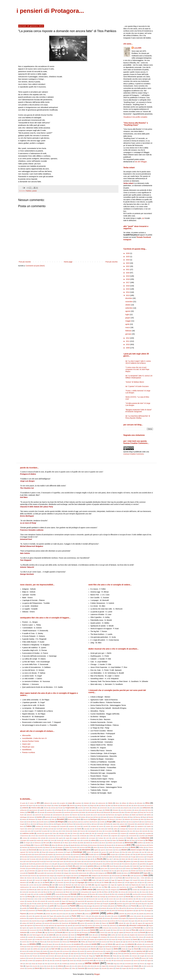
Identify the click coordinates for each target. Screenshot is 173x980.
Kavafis (89, 878)
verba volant (92, 963)
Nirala (29, 899)
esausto (37, 854)
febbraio (129, 331)
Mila (100, 892)
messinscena (59, 892)
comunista (50, 836)
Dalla (108, 840)
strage (130, 949)
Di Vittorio (46, 845)
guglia (39, 871)
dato (128, 840)
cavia (138, 829)
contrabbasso (34, 838)
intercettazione (105, 876)
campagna (54, 826)
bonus (82, 822)
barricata (90, 817)
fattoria (83, 857)
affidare (124, 803)
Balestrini (141, 815)
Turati (121, 958)
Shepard (90, 942)
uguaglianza (39, 961)
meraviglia (143, 890)
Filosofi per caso (28, 747)
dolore (95, 847)
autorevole (38, 815)
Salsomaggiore (37, 935)
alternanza (123, 806)
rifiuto (51, 930)
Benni (79, 819)
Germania (116, 864)
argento (94, 810)
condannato (83, 836)
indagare (66, 873)
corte (107, 838)
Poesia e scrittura (29, 752)
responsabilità (78, 928)
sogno (123, 944)
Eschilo (43, 854)
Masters (140, 887)
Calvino (29, 826)
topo (120, 956)
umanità (57, 961)
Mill (112, 892)
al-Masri (56, 806)
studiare (31, 951)
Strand (136, 949)
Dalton (114, 840)
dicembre (129, 298)
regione (24, 928)
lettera (149, 880)
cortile (113, 838)
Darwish (121, 840)
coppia (68, 838)
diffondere (60, 845)
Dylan (41, 850)
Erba (124, 852)
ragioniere (30, 925)
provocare (104, 921)
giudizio (78, 866)
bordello (102, 822)
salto (45, 935)
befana (24, 819)
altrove (136, 806)
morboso (100, 894)
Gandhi (31, 864)
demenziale (119, 843)
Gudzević (128, 868)
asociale (42, 812)
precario (139, 916)
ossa (28, 904)
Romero (52, 932)
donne (133, 847)
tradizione (23, 958)
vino (54, 966)
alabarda (72, 806)
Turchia (137, 958)
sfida (36, 942)
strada (123, 949)
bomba (70, 822)
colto (93, 833)
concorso (74, 836)
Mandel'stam (43, 887)
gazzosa (62, 864)
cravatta (31, 840)
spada (43, 947)
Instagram (127, 240)
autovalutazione (57, 815)
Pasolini (73, 906)
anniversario (103, 808)
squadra (149, 947)
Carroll (58, 829)
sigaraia (118, 942)
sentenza (128, 939)
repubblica (63, 928)
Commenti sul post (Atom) (35, 266)
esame (30, 854)
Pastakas (105, 906)
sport (130, 947)
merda (24, 892)
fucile (85, 861)
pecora (151, 906)
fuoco (104, 861)
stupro (58, 951)
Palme (98, 904)
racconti (112, 923)
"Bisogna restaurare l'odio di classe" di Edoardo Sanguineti (139, 411)
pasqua (82, 906)
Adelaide (86, 803)
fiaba (70, 859)
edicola (69, 850)
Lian (41, 882)
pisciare (48, 914)
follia (129, 859)
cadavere (122, 824)
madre (76, 885)
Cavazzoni (131, 829)
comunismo (41, 836)
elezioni (124, 850)
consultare (142, 836)
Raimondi (38, 925)
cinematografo (92, 831)
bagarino (120, 815)
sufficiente (74, 951)
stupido (45, 951)
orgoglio (137, 901)
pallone (92, 904)
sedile (65, 939)
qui (143, 218)
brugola (22, 824)
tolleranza (107, 956)
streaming (144, 949)
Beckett (151, 817)
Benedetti (60, 819)
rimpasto (72, 930)
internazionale (116, 876)
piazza (89, 911)
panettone (120, 904)
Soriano (29, 947)
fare (53, 857)
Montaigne (65, 894)
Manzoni (79, 887)
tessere (66, 956)
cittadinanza (123, 831)
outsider (39, 904)
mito (150, 892)
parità (151, 904)
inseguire (68, 876)
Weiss (49, 968)
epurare (104, 852)
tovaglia (142, 956)
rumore (136, 932)
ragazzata (148, 923)
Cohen (54, 833)
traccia (149, 956)
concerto (58, 836)
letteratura (23, 882)
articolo (137, 810)
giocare (29, 866)
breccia (131, 822)
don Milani (109, 847)
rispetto (101, 930)
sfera (31, 942)
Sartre (120, 935)
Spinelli (107, 947)
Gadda (135, 861)
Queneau (74, 923)
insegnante (60, 876)
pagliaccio (79, 904)
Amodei (60, 808)
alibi (98, 806)
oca (142, 899)
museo (37, 897)
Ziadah (118, 968)
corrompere (92, 838)
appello (42, 810)
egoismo (103, 850)
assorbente (67, 812)
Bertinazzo (104, 819)
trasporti (57, 958)
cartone (72, 829)
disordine (40, 847)
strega (151, 949)
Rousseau (85, 932)
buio (52, 824)
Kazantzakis (98, 878)
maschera (114, 887)
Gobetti (134, 866)
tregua (70, 958)
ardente (80, 810)
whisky (60, 968)
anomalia (118, 808)
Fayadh (104, 857)
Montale (74, 894)
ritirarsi (115, 930)
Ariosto (107, 810)
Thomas (84, 956)
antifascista (23, 810)
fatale (77, 857)
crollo (65, 840)
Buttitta (108, 824)
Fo (113, 859)
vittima (86, 966)
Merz (51, 892)
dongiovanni (118, 847)
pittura (55, 914)
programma (132, 918)
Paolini (133, 904)
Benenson (71, 819)
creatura (39, 840)
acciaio (55, 803)
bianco (120, 819)
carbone (30, 829)
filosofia (100, 859)
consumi (150, 836)
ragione (22, 925)
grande (83, 868)
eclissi (47, 850)
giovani (49, 866)
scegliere (80, 937)
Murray (30, 897)
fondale (135, 859)
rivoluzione (148, 930)
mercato (151, 890)
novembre (129, 302)
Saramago (104, 935)
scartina (54, 937)
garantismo (39, 864)
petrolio (54, 911)
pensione (74, 908)
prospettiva (61, 921)
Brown (149, 822)
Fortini (27, 861)
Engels (68, 852)
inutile (132, 876)
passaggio (89, 906)
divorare (75, 847)
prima (69, 918)
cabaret (115, 824)
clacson (137, 831)
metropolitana (85, 892)
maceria (61, 885)
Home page (68, 262)
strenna (24, 951)
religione (48, 928)
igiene (118, 871)
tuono (115, 958)
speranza (82, 947)
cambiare (38, 826)
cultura (93, 840)
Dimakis (85, 845)
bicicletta (136, 819)
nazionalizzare (112, 897)
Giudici (70, 866)
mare (100, 887)
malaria (143, 885)
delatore (111, 843)
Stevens (93, 949)
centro (29, 831)
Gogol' (141, 866)
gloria (117, 866)
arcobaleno (72, 810)
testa (77, 956)
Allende (115, 806)
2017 (128, 282)
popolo (45, 916)
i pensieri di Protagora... (50, 11)
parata (140, 904)
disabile (138, 845)
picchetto (96, 911)
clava (151, 831)
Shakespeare (74, 942)
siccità (97, 942)
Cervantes (44, 831)
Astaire (83, 812)
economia (59, 850)
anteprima (126, 808)
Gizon (105, 866)
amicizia (53, 808)
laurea (79, 880)
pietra (113, 911)
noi (38, 899)
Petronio (61, 911)
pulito (139, 921)
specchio (56, 947)
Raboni (104, 923)
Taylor (101, 954)
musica (43, 897)
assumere (76, 812)
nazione (121, 897)
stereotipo (75, 949)
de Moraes (74, 843)
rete (121, 928)
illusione (141, 871)
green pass (104, 868)
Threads (139, 237)
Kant (65, 878)
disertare (25, 847)
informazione (135, 873)
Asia (29, 812)
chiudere (75, 831)
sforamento (56, 942)
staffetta (35, 949)
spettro (89, 947)
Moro (113, 894)
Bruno (29, 824)
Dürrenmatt (32, 850)
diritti (128, 845)
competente (132, 833)
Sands (73, 935)
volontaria (111, 966)
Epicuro (89, 852)
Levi (30, 882)
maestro (83, 885)
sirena (57, 944)
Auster (22, 815)
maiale (127, 885)
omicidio (57, 901)
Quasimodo (65, 923)
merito (39, 892)
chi (62, 831)
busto (95, 824)
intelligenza (95, 876)
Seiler (85, 939)
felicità (117, 857)
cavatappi (123, 829)
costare (135, 838)
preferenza (23, 918)
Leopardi (135, 880)
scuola (58, 939)
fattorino (90, 857)
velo (58, 964)
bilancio (149, 819)
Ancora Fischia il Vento (31, 741)
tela (114, 954)
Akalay (42, 806)
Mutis (49, 897)
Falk (134, 854)
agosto (128, 311)
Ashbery (23, 812)
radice (128, 923)
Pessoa (40, 911)
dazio (133, 840)
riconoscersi (33, 930)
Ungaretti (64, 961)
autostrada (47, 815)
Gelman (82, 864)
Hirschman (88, 871)
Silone (137, 942)
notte (85, 899)
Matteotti (32, 890)
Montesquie (84, 894)
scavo (73, 937)
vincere (42, 966)
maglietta (120, 885)
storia (116, 949)
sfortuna (65, 942)
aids (37, 806)
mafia (90, 885)
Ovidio (45, 904)
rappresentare (61, 925)
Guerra (136, 868)
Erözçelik (23, 854)
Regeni (151, 925)
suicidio (82, 951)
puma (144, 921)
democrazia (129, 843)
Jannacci (29, 878)
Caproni (22, 829)
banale (55, 817)
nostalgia (72, 899)
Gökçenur (148, 866)
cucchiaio (86, 840)
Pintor (143, 911)
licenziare (61, 882)
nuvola (124, 899)
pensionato (66, 908)
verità (121, 964)
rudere (109, 932)
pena (38, 908)
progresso (141, 918)
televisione (142, 954)
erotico (149, 852)
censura (22, 831)
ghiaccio (135, 864)
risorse (93, 930)
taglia (67, 954)
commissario (114, 833)
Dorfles (141, 847)
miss (138, 892)
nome (43, 899)
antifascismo (146, 808)
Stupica (38, 951)
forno (22, 861)
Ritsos (134, 930)
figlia (89, 859)
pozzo (132, 916)
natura (88, 897)
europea (113, 854)
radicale (121, 923)
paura (127, 906)
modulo (22, 894)
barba (77, 817)
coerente (39, 833)
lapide (52, 880)
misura (144, 892)
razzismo (90, 925)
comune (33, 836)
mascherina (123, 887)
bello (53, 819)
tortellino (127, 956)
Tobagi (91, 956)
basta (105, 817)
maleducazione (25, 887)
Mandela (52, 887)
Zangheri (97, 968)
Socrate (103, 944)
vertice (135, 964)
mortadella (120, 894)
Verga (115, 964)
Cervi (51, 831)
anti (133, 808)
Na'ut (55, 897)
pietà (108, 911)
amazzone (150, 806)
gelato (69, 864)
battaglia (118, 817)
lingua (73, 882)
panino (127, 904)
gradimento (59, 868)
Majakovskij (135, 885)
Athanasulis (107, 812)
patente (112, 906)
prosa (50, 921)
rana (45, 925)
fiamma (77, 859)
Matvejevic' (60, 890)
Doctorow (82, 847)
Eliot (33, 852)
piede (102, 911)
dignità (73, 845)
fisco (108, 859)
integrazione (85, 876)
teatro (107, 953)
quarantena (56, 923)
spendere (74, 947)
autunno (67, 815)
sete (141, 939)
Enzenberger (78, 852)
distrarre (48, 847)
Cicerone (83, 831)
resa (70, 928)
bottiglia (118, 822)
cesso (57, 831)
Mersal (45, 892)
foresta (149, 859)
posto (103, 916)
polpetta (141, 914)
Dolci (89, 847)
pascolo (65, 906)
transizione (39, 958)
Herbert (73, 871)
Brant (125, 822)
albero (86, 806)
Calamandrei (131, 824)
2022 (128, 266)
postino (96, 916)
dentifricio (140, 843)
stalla (42, 949)
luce (143, 882)
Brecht (137, 822)
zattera (111, 968)
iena (113, 871)
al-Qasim (64, 806)
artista (143, 810)
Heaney (66, 871)
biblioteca (128, 819)
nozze (99, 899)
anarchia (80, 808)
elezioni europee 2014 (138, 850)
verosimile (128, 964)
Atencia (99, 812)
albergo (79, 806)
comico (106, 833)
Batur (132, 817)
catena (103, 829)
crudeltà (72, 840)
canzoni (124, 826)
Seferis (71, 939)
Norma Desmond (53, 899)
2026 (128, 253)
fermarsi (24, 859)
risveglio (108, 930)
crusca (78, 840)
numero (111, 899)
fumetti (91, 861)
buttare (101, 824)
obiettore (131, 899)
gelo (88, 864)
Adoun (117, 803)
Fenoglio (133, 857)
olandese (30, 901)
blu (47, 822)
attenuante (116, 812)
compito (140, 833)
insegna (52, 876)
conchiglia (66, 836)
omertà (50, 901)
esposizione (59, 854)
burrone (85, 824)
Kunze (135, 878)
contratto (43, 838)
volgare (104, 966)
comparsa (123, 833)
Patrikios (29, 191)
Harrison (46, 871)
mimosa (123, 892)
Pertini (24, 911)
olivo (36, 901)
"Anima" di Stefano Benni (135, 382)
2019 (128, 276)
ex (118, 854)
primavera (76, 918)
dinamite (102, 845)
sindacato (150, 942)
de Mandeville (56, 843)
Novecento (92, 899)
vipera (68, 966)
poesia (87, 914)
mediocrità (100, 890)
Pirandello (40, 914)
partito (52, 906)
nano (60, 897)
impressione (50, 873)
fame (145, 854)
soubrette (36, 947)
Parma (24, 906)
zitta (130, 968)
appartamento (33, 810)
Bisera (35, 822)
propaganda (149, 918)
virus (73, 966)
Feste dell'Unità (61, 859)
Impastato (31, 873)
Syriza (35, 954)
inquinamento (43, 876)
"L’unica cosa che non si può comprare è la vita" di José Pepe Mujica (137, 369)
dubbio (24, 850)
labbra (149, 878)
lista (98, 882)
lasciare (59, 880)
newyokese (150, 897)
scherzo (119, 937)
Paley (86, 904)
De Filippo (149, 840)
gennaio (129, 334)
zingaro (124, 968)
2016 (128, 286)
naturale (95, 897)
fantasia (32, 857)
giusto (99, 866)
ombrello (43, 901)
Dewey (28, 845)
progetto (124, 918)
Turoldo (151, 958)
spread (142, 947)
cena (149, 829)
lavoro (86, 880)
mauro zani (26, 744)
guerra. (22, 871)
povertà (123, 916)
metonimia (75, 892)
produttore (116, 918)
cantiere (108, 826)
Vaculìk (142, 961)
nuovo (118, 899)
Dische (151, 845)
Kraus (120, 878)
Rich (150, 928)
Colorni (75, 833)
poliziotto (122, 914)
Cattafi (109, 829)
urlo (102, 961)
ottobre (128, 305)
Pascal (59, 906)
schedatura (104, 937)
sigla (124, 942)
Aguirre (31, 806)
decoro (104, 843)
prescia (39, 918)
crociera (59, 840)
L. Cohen (142, 878)
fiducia (83, 859)
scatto (67, 937)
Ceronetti (36, 831)
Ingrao (146, 873)
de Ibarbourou (37, 843)
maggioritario (104, 885)
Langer (45, 880)
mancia (34, 887)
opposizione (90, 901)
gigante (151, 864)
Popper (51, 916)
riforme (64, 930)
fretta (67, 861)
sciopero (30, 939)
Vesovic (142, 964)
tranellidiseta (27, 750)
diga (67, 845)
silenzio (130, 942)
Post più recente (25, 262)
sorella (22, 947)
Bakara (127, 815)
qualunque (39, 923)
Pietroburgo (121, 911)
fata (72, 857)
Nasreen (81, 897)
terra (28, 956)
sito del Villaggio (141, 162)
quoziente (90, 923)
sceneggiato (94, 937)
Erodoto (136, 852)
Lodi (126, 882)
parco (146, 904)
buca (47, 824)
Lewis (36, 882)
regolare (31, 928)
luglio (128, 315)
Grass (89, 868)
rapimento (51, 925)
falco (129, 854)
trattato (64, 958)
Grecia (96, 868)
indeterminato (82, 873)
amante (142, 806)
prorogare (42, 921)
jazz (41, 878)
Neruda (128, 897)
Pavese (134, 906)
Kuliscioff (128, 878)
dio (114, 845)
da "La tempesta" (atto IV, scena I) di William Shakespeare (139, 377)
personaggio (149, 908)
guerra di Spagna (146, 868)
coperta (61, 838)
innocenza (33, 876)
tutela (24, 961)
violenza (60, 966)
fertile (40, 859)
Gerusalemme (126, 864)
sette (146, 939)
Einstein (111, 850)
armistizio (129, 810)
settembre (129, 308)
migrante (94, 892)
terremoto (43, 956)
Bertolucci (113, 819)
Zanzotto (104, 968)
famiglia (151, 854)
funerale (98, 861)
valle (21, 964)
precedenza (147, 916)
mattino (39, 890)
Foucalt (41, 861)
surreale (116, 951)
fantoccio (47, 857)
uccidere (30, 961)
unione (72, 961)
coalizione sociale (28, 833)
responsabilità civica (91, 928)
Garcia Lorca (48, 864)
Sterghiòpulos (84, 949)
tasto (95, 954)
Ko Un (114, 878)
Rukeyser (128, 932)
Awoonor (75, 815)
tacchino (60, 954)
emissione (61, 852)
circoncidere (108, 831)
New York (141, 897)
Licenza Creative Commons (134, 454)
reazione (98, 925)
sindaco (25, 944)
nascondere (67, 897)
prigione (62, 918)
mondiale (41, 894)
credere (46, 840)
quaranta (47, 923)
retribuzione (128, 928)
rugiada (121, 932)
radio (134, 923)
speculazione (65, 947)
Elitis (38, 852)
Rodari (40, 932)
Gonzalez (23, 868)
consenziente (132, 836)
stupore (52, 951)
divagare (60, 847)
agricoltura (23, 806)
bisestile (41, 822)
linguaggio (81, 882)
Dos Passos (149, 847)
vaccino (136, 961)
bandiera (70, 817)
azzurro (95, 815)
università (84, 961)
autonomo (29, 815)
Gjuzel (111, 866)
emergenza (52, 852)
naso (75, 897)
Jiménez (47, 878)
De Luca (46, 843)
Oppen (64, 901)
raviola (77, 925)
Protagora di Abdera (84, 921)
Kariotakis (73, 878)
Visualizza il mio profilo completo (135, 117)
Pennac (51, 908)
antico (138, 808)
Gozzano (49, 868)
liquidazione (91, 882)
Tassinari (89, 954)
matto (45, 890)
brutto (34, 824)
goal (123, 866)
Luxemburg (45, 885)
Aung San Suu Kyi (146, 812)
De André (140, 840)
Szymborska (43, 954)
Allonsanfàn (26, 735)
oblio (137, 899)
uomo (91, 961)
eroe (143, 852)
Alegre (92, 806)
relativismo (39, 928)
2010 (128, 344)
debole (88, 843)
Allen (109, 806)
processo (108, 918)
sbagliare (132, 935)
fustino (115, 861)
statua (62, 949)
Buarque (41, 824)
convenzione (52, 838)
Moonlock (93, 894)
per (88, 908)
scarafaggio (39, 937)
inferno (126, 873)
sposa (136, 947)
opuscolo (99, 901)
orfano (124, 901)
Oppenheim (72, 901)
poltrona (149, 914)
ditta (54, 847)
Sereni (135, 939)
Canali (79, 826)
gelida (75, 864)
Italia (146, 875)
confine (91, 836)
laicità (31, 880)
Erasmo (117, 852)
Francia (55, 861)
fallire (139, 854)
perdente (104, 908)
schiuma (141, 937)
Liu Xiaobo (105, 882)
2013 (128, 295)
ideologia (106, 871)
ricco (144, 928)
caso (91, 829)
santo (96, 935)
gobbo (128, 866)
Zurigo (141, 968)
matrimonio (23, 890)
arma (122, 810)
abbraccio (47, 803)
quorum (82, 923)
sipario (50, 944)
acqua (70, 803)
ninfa (24, 899)
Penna (44, 908)
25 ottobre (31, 803)
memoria (123, 889)
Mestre (68, 892)
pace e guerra (67, 904)
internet (125, 876)
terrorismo (51, 956)
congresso (123, 836)
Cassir (96, 829)
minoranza (131, 892)
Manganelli (69, 887)
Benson (86, 819)
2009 (128, 348)
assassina (50, 812)
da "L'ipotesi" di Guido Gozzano (137, 386)
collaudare (62, 833)
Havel (59, 871)
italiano (22, 878)
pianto (83, 911)
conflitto (98, 836)
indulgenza (101, 873)
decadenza (96, 843)
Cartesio (65, 829)
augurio (135, 812)
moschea (135, 894)
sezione (24, 942)
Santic (90, 935)
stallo (47, 949)
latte (73, 880)
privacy (92, 918)
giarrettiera (143, 864)
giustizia (91, 866)
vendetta (64, 964)
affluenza (132, 803)
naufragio (103, 897)
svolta (132, 951)
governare (41, 868)
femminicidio (125, 857)
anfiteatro (95, 808)
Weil (43, 968)
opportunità (81, 901)
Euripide (91, 854)
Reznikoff (137, 928)
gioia (35, 866)
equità (110, 852)
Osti (33, 904)
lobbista (120, 882)
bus (90, 824)
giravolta (56, 866)
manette (60, 887)
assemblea (58, 812)
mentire (135, 890)
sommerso (148, 944)
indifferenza (92, 873)
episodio (96, 852)
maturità (52, 890)
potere (109, 916)
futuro (121, 861)
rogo (46, 932)
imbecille (148, 871)
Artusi (149, 810)
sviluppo (123, 951)
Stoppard (108, 949)
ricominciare (24, 930)
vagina (149, 961)
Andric (87, 808)
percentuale (95, 908)
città (116, 831)
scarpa (47, 937)
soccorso (69, 944)
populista (59, 916)
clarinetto (145, 831)
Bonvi (88, 822)
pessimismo (32, 911)
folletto (123, 859)
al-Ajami (49, 806)
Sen (108, 939)
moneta (57, 894)
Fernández (33, 859)
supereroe (89, 951)
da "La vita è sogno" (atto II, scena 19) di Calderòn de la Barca (138, 362)
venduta (80, 964)
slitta (62, 944)
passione (97, 906)
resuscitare (114, 928)
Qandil (31, 923)
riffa (40, 930)
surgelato (108, 951)
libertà (47, 882)
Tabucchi (53, 954)
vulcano (22, 968)
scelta (86, 937)
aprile (128, 324)
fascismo (66, 857)
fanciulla (25, 857)
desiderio (148, 843)
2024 (128, 260)
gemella (94, 864)
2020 (128, 273)
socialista (86, 944)
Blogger (97, 974)
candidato (93, 826)
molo (35, 894)
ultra (51, 961)
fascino (59, 857)
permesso (131, 908)
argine (101, 810)
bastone (111, 817)
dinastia (109, 845)
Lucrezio (31, 885)
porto (90, 916)
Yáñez (74, 968)
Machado (69, 885)
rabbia (97, 923)
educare (76, 850)
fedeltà (110, 857)
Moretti (107, 894)
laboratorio (23, 880)
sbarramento (141, 935)
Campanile (63, 826)
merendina (32, 892)
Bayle (144, 817)
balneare (32, 817)
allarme (103, 806)
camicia (46, 826)
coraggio (75, 838)
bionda (28, 822)
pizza (67, 914)
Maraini (87, 887)
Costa (128, 838)
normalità (64, 899)
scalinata (23, 937)
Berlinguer (94, 819)
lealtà (100, 880)
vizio (98, 966)
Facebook (147, 237)
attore (123, 812)
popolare (37, 916)
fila (94, 859)
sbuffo (149, 935)
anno (111, 808)
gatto (56, 864)
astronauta (91, 812)
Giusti (84, 866)
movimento (143, 894)
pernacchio (140, 908)
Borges (110, 822)
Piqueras (23, 914)
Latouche (66, 880)
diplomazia (121, 845)
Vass (46, 964)
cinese (100, 831)
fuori (110, 861)
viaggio (149, 964)
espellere (50, 854)
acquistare (78, 803)
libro (54, 882)
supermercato (99, 951)
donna (126, 847)
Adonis (110, 803)
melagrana (114, 890)
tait (77, 954)
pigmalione (130, 911)
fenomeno (141, 857)
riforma (57, 930)
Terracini (35, 956)
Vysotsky (30, 968)
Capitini (149, 826)
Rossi (67, 932)
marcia (94, 887)
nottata (79, 899)
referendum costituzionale (137, 925)
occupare (148, 899)
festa (52, 859)
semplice (92, 939)
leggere (128, 880)
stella (68, 949)
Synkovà (28, 954)
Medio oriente (88, 889)
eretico (130, 852)
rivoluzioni (23, 932)
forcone (142, 859)
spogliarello (115, 947)
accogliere (62, 803)
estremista (76, 854)
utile (112, 961)
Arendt (87, 810)
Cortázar (101, 838)
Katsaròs (82, 878)
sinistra (32, 944)
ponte (30, 916)
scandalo (30, 937)
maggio (128, 321)
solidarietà (131, 944)
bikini (142, 819)
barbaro (83, 817)
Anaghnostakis (70, 808)
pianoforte (75, 911)
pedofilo (24, 908)
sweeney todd (141, 951)
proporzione (26, 921)
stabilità (22, 949)
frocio (73, 861)
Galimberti (150, 861)
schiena (134, 937)
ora (105, 901)
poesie (34, 191)
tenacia (22, 956)
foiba (117, 859)
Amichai (46, 808)
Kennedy (107, 878)
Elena (117, 850)
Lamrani (38, 880)
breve (143, 822)
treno (76, 958)
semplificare (100, 939)
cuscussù (102, 840)
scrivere (45, 939)
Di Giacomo (37, 845)
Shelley (83, 942)
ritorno (121, 930)
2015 (128, 289)
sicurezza (104, 942)
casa (85, 829)
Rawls (83, 925)
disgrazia (32, 847)
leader (94, 880)
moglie (29, 894)
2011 (128, 341)
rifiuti (45, 930)
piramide (31, 914)
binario (22, 822)
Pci (146, 906)
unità (77, 961)
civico (131, 831)
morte (128, 894)
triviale (95, 958)
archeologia (58, 810)
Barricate (98, 817)
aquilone (49, 810)
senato (113, 939)
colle (69, 833)
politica (110, 913)
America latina (36, 808)
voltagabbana (127, 966)
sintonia (44, 944)
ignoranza (126, 871)
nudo (105, 899)
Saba (22, 935)
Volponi (119, 966)
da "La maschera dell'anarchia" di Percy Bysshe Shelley (138, 417)
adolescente (102, 803)
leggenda (120, 880)
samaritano (65, 935)
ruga (115, 932)
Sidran (111, 942)
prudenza (113, 921)
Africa (147, 803)
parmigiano (32, 906)
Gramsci (74, 868)
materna (148, 887)
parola (40, 906)
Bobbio (53, 822)
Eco (52, 850)
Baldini (134, 815)
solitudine (139, 944)
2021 (128, 269)
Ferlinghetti (150, 857)
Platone (80, 914)
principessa (85, 918)
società (94, 944)
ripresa (86, 930)
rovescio (102, 932)
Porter (74, 916)
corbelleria (83, 838)
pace (58, 904)
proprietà (34, 921)
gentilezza (108, 864)
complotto (148, 833)
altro (130, 806)
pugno (133, 921)
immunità (23, 873)
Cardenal (37, 829)
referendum (122, 925)
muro (24, 897)
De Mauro (66, 843)
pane (112, 904)
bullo (65, 824)
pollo (135, 914)
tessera (59, 956)
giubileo (63, 866)
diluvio (79, 845)
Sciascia (23, 939)
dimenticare (93, 845)
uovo (97, 961)
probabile (100, 918)
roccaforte (32, 932)
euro (97, 854)
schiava (126, 937)
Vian (22, 966)
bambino (40, 817)
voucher (149, 966)
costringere (23, 840)
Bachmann (111, 815)
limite (67, 882)
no (34, 899)
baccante (103, 815)
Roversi (93, 932)
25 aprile (23, 803)
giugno (128, 318)
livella (113, 882)
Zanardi (89, 968)
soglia (117, 944)
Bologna (61, 822)
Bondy (76, 822)
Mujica (151, 894)
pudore (127, 921)
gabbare (128, 861)
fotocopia (34, 861)
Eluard (44, 852)
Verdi (109, 964)
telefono (134, 954)
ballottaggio (23, 817)
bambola (48, 817)
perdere (111, 908)
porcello (67, 916)
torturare (135, 956)
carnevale (51, 829)
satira (125, 935)
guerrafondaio (31, 871)
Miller (117, 892)
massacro (132, 887)
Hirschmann (98, 871)
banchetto (62, 817)
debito (82, 843)
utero (107, 961)
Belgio (40, 819)
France (48, 861)
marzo (128, 327)
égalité (96, 850)
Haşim (53, 871)
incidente (59, 873)
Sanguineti (81, 935)
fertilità (46, 859)
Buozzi (71, 824)
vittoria (92, 966)
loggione (132, 882)
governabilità (32, 868)
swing (22, 954)
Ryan (149, 932)
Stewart (101, 949)
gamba (24, 864)
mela (106, 890)
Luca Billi (138, 48)
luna (38, 885)
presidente (55, 918)
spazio (49, 947)
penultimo (82, 908)
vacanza (118, 961)
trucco (102, 958)
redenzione (113, 925)
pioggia (149, 911)
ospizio (22, 904)
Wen (54, 968)
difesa (53, 845)
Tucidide (109, 958)
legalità (106, 880)
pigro (137, 911)
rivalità (140, 930)
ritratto (127, 930)
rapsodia (70, 925)
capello (133, 826)
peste (48, 911)
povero (116, 916)
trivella (89, 958)
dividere (67, 847)
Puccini (120, 921)
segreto (79, 939)
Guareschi (113, 868)
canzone (116, 826)
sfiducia (42, 942)
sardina (113, 935)
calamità (140, 824)
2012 (128, 338)
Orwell (149, 901)
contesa (25, 838)
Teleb (119, 954)
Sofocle (110, 944)
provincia (96, 921)
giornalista (42, 866)
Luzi (53, 885)
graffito (66, 868)
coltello (87, 833)
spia (94, 947)
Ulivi (46, 961)
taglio (72, 954)
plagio (73, 914)
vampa (33, 964)
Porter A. (83, 916)
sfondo (49, 942)
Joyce (59, 878)
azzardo (88, 815)
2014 (128, 292)
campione (71, 826)
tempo (149, 954)
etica (83, 854)
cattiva (115, 829)
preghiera (32, 918)
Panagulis (105, 904)
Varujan (40, 964)
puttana (24, 923)
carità (44, 829)
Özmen (52, 904)
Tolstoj (115, 956)
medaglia (77, 890)
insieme (76, 876)
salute (51, 935)
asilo (36, 812)
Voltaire (136, 966)
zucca (135, 968)
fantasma (39, 857)
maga (96, 885)
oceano (22, 901)
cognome (47, 833)
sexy (152, 939)
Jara (36, 878)
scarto (60, 937)
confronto (106, 836)
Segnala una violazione (134, 435)
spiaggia (100, 947)
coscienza (121, 838)
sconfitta (37, 939)
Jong (54, 878)
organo (130, 901)
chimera (68, 831)
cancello (85, 826)
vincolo (48, 966)
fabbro (123, 854)
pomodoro (23, 916)
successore (66, 951)
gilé (23, 866)
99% (38, 803)
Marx (106, 887)
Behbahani (32, 819)
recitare (105, 925)
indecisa (74, 873)
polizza (129, 914)
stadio (29, 949)
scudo (51, 939)
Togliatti (98, 956)
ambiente (25, 808)
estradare (68, 854)
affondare (140, 803)
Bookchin (95, 822)
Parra (46, 906)
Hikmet (80, 871)
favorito (97, 857)
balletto (149, 815)
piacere (68, 911)
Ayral (82, 815)
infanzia (110, 873)
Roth (78, 932)
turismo (144, 958)
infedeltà (119, 873)
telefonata (126, 954)
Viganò (28, 966)
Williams (67, 968)
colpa (81, 833)
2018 (128, 279)
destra (22, 845)
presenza (46, 918)
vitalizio (79, 966)
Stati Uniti (54, 949)
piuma (61, 914)
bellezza (46, 819)
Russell (143, 932)
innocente (25, 876)
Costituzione (145, 838)
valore (27, 964)
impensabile (41, 873)
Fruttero (79, 861)
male (149, 885)
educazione (86, 850)
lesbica (142, 880)
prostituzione (71, 921)
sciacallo (148, 937)
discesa (144, 845)
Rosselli (60, 932)
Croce (52, 840)
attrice (129, 812)
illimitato (133, 871)
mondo (49, 894)
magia (112, 885)
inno (152, 873)
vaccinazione (127, 961)
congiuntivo (114, 836)
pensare (58, 908)
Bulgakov (59, 824)
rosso (72, 932)
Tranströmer (48, 958)
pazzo (141, 906)
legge (113, 880)
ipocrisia (139, 876)
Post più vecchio (112, 262)
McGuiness (69, 890)
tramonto (31, 958)
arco (65, 810)
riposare (79, 930)
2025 (128, 257)
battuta (125, 817)
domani (102, 847)
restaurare (106, 928)
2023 (128, 263)
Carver (79, 829)
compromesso (24, 836)
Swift (149, 951)
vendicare (72, 964)
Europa (104, 854)
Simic (143, 942)
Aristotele (115, 810)
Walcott (37, 968)
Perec (117, 908)
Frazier (61, 861)
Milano (106, 892)
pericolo (124, 908)
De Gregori (27, 843)
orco (118, 901)
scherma (112, 937)
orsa (143, 901)
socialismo (77, 944)
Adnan (93, 803)
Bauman (138, 817)
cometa (99, 833)
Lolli (138, 882)
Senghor (120, 939)
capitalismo (141, 826)
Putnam (151, 921)
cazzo (144, 829)
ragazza (140, 923)
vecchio (52, 964)
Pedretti (32, 908)
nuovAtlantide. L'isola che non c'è (34, 738)
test (72, 956)
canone (101, 826)
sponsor (123, 947)
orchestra (111, 901)
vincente (35, 966)
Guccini (121, 868)
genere (101, 864)
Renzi (56, 928)
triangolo (82, 958)
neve (135, 897)
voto (143, 966)
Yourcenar (81, 968)
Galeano (142, 861)
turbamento (128, 958)
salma (28, 935)
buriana (78, 824)
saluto (57, 935)
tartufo (82, 954)
